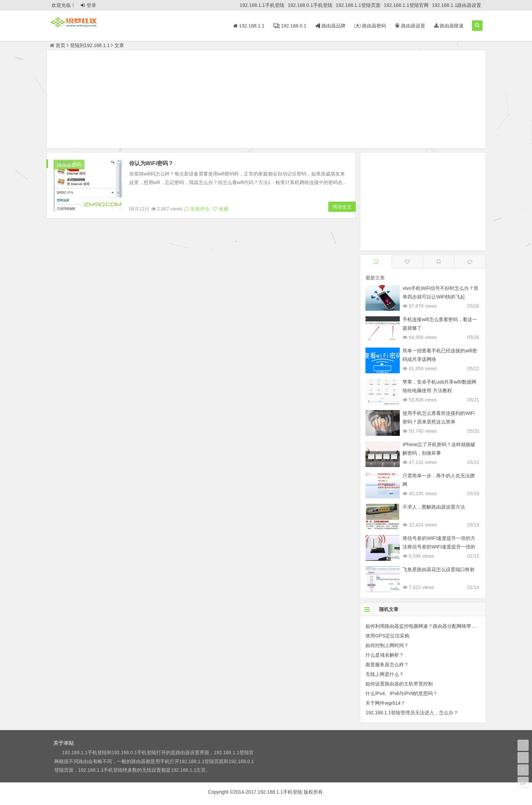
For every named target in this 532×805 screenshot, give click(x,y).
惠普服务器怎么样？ (387, 665)
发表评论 (197, 209)
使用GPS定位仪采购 (387, 636)
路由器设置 (410, 26)
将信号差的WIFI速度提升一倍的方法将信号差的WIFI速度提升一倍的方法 (439, 547)
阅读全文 (342, 207)
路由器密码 (370, 26)
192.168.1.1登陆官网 (406, 5)
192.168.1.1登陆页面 (358, 5)
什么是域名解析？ (385, 655)
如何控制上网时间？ (387, 645)
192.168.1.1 (249, 26)
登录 (88, 5)
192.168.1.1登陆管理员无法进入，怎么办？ (412, 713)
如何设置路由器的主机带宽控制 (399, 684)
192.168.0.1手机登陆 (310, 5)
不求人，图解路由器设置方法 (434, 507)
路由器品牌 (330, 26)
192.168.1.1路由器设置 (457, 5)
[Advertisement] (266, 100)
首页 (58, 45)
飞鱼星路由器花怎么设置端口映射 (439, 569)
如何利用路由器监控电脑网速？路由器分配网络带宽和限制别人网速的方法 (445, 626)
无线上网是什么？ (385, 674)
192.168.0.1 (290, 26)
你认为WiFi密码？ (151, 163)
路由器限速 (449, 26)
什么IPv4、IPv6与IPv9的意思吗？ (401, 693)
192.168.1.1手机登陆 (262, 5)
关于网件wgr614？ (385, 703)
